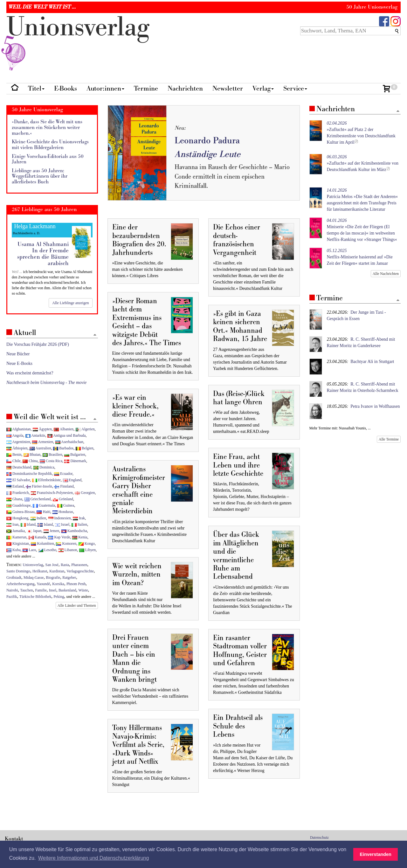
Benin (14, 455)
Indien (38, 518)
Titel (36, 89)
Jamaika (16, 531)
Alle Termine (389, 439)
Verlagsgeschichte (80, 571)
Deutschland (19, 467)
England (72, 480)
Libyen (88, 550)
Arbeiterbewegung (20, 584)
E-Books (66, 89)
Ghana (14, 499)
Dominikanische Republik (29, 474)
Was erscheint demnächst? (30, 373)
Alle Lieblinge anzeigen (70, 303)
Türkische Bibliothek (35, 597)
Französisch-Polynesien (52, 493)
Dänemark (75, 461)
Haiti (43, 512)
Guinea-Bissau (21, 512)
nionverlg (78, 42)
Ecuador (63, 474)
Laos (29, 550)
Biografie (53, 578)
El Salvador (18, 480)
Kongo (87, 543)
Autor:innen (105, 89)
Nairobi (12, 590)
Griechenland (38, 499)
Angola (15, 435)
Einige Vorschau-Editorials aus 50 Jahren (48, 159)
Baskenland (67, 590)
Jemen (51, 531)
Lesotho (47, 550)
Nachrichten (185, 89)
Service (295, 89)
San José (52, 565)
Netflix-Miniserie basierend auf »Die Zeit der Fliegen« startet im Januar (360, 257)
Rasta (65, 565)
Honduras (63, 512)
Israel (62, 524)
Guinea (66, 505)
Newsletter (228, 89)
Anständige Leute (207, 154)
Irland (28, 524)
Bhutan (32, 455)
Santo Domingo (18, 571)
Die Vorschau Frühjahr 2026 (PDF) (38, 344)
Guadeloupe (18, 505)
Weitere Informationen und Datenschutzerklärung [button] (93, 858)
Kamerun (16, 537)
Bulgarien (75, 455)
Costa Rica (51, 461)
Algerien (85, 429)
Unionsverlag (33, 565)
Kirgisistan (18, 543)
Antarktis (35, 435)
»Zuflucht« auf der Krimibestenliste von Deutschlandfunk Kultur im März (363, 163)
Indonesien (60, 518)
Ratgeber (69, 578)
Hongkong (17, 518)
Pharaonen (79, 565)
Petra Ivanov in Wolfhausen (375, 406)
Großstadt (14, 578)
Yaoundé (43, 584)
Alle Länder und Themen (77, 605)
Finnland (64, 486)
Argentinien (18, 442)
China (30, 461)
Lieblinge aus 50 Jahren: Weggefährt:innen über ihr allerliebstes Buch (40, 176)
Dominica (44, 467)
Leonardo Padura (207, 141)
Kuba (14, 550)
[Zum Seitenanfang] (398, 111)
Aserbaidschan (69, 442)
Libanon (68, 550)
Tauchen (26, 590)
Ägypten (42, 429)
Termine (146, 89)
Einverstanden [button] (376, 854)
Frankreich (17, 493)
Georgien (85, 493)
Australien (40, 448)
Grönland (63, 499)
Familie (41, 590)
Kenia (80, 537)
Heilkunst (40, 571)
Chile (14, 461)
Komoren (66, 543)
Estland (15, 486)
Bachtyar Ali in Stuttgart (372, 362)
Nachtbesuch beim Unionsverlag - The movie (46, 383)
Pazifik (12, 597)
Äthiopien (17, 448)
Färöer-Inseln (39, 486)
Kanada (37, 537)
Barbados (63, 448)
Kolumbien (42, 543)
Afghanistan (18, 429)
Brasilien (52, 455)
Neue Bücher (18, 354)
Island (45, 524)
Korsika (58, 584)
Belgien (85, 448)
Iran (12, 524)
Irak (79, 518)
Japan (34, 531)
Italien (79, 524)
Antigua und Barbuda (67, 435)
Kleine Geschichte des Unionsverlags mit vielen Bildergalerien (50, 145)
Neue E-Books (19, 363)
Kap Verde (59, 537)
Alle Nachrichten (386, 274)
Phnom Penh (76, 584)
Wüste (83, 590)
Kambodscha (74, 531)
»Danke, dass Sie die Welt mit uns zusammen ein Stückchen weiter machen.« (47, 127)
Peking (59, 597)
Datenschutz (319, 837)
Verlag (263, 89)
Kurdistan (57, 571)
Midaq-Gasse (34, 578)
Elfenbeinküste (46, 480)
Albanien (64, 429)
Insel (53, 590)
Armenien (43, 442)
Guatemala (44, 505)
